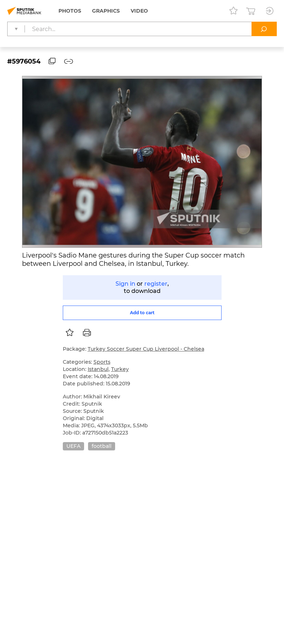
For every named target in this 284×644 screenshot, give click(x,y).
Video (139, 11)
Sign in (125, 284)
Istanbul (98, 369)
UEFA (73, 446)
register (156, 284)
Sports (102, 362)
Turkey (120, 369)
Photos (70, 11)
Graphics (106, 11)
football (102, 446)
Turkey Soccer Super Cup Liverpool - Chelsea (146, 349)
